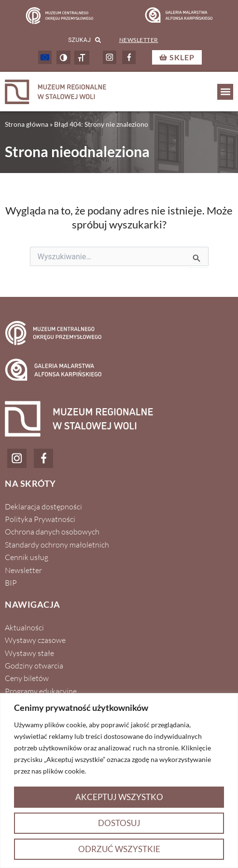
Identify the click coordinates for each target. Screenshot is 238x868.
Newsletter (139, 40)
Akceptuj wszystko (119, 797)
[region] (119, 781)
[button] (225, 92)
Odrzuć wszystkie (119, 849)
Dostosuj (119, 823)
